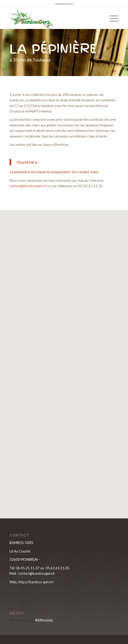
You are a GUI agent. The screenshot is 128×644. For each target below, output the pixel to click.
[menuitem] (111, 18)
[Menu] (111, 18)
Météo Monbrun (22, 620)
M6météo (46, 620)
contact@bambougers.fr (28, 186)
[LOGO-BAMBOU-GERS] (53, 18)
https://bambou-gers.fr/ (36, 582)
